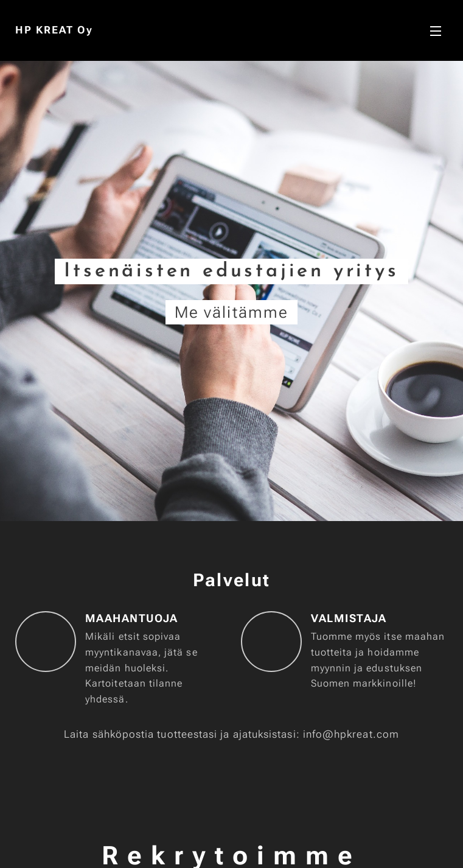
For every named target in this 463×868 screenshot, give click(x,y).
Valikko (436, 31)
